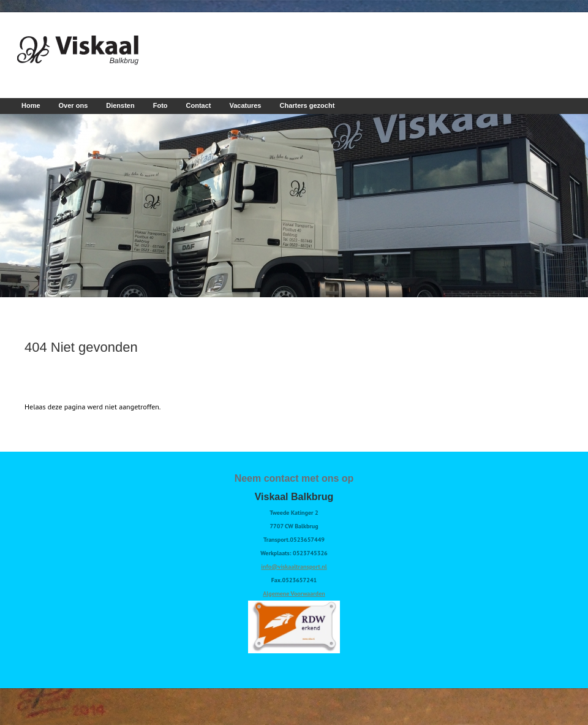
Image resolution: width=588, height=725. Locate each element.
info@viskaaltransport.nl (294, 567)
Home (31, 105)
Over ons (73, 105)
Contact (199, 105)
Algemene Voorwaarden (294, 594)
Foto (160, 105)
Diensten (120, 105)
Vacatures (246, 105)
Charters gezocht (307, 105)
